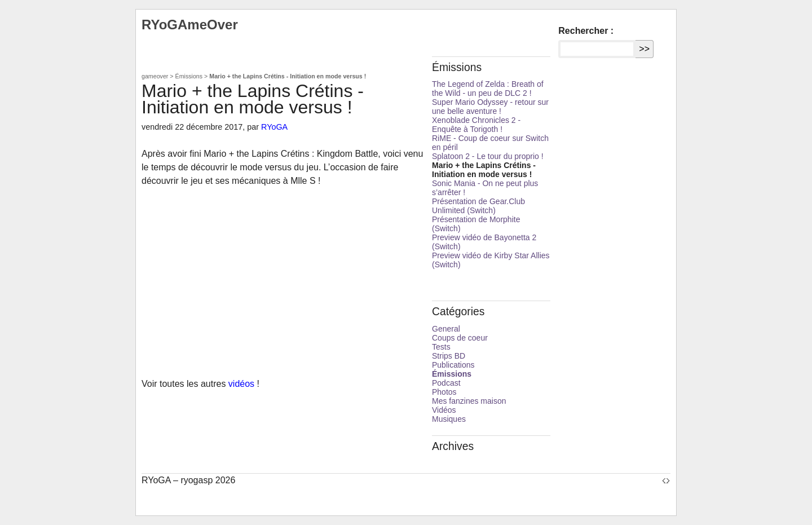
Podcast (446, 383)
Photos (444, 392)
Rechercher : (586, 31)
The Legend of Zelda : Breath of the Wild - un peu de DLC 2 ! (488, 89)
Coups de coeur (460, 338)
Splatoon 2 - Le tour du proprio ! (488, 156)
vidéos (241, 384)
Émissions (189, 76)
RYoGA (274, 127)
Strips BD (449, 356)
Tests (441, 347)
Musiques (449, 419)
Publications (453, 365)
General (446, 329)
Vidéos (444, 410)
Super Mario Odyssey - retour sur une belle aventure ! (490, 107)
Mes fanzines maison (469, 401)
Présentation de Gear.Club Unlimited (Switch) (478, 206)
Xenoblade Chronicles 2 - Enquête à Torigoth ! (476, 125)
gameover (155, 76)
